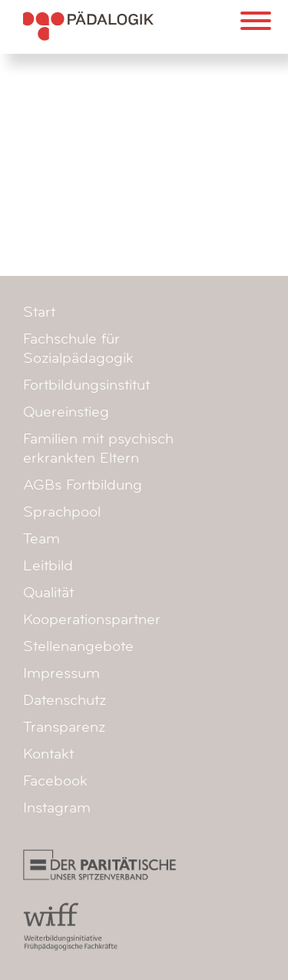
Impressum (61, 673)
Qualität (48, 593)
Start (39, 312)
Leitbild (48, 566)
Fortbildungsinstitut (86, 385)
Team (41, 539)
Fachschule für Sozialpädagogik (78, 349)
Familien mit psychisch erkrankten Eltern (98, 448)
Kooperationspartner (92, 620)
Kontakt (48, 754)
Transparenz (64, 727)
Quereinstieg (66, 412)
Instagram (57, 808)
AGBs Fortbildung (83, 485)
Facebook (55, 781)
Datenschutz (65, 700)
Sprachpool (62, 512)
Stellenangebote (78, 646)
